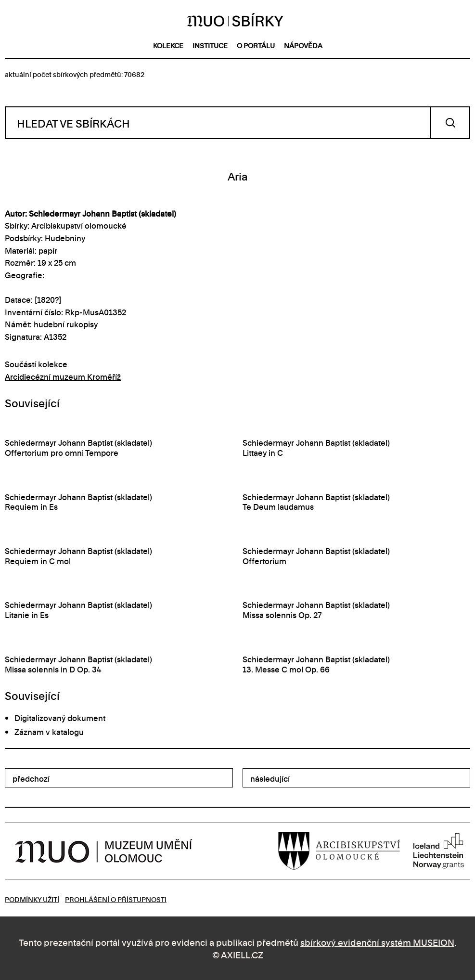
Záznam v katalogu (49, 732)
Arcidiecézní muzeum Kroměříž (63, 376)
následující (270, 778)
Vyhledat (450, 123)
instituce (210, 45)
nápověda (303, 45)
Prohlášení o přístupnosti (116, 899)
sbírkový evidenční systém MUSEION (377, 942)
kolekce (168, 45)
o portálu (256, 45)
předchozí (31, 778)
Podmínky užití (32, 899)
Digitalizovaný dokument (60, 718)
